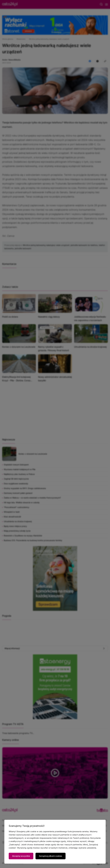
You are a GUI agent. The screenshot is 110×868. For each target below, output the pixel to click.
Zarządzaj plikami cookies (51, 856)
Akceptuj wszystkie (21, 856)
